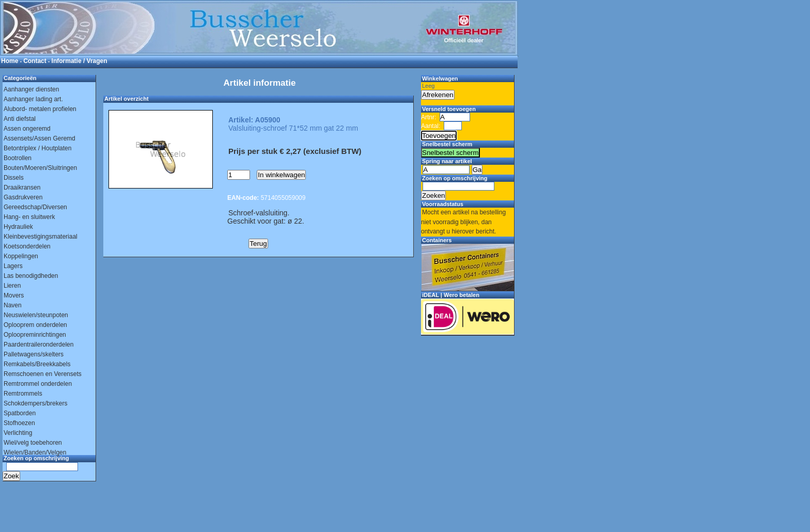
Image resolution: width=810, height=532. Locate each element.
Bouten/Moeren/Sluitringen (40, 168)
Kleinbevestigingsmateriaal (41, 237)
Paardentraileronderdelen (38, 345)
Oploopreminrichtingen (35, 335)
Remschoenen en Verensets (43, 374)
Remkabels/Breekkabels (37, 364)
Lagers (13, 266)
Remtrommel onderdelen (38, 384)
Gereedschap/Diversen (35, 207)
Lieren (12, 286)
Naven (13, 305)
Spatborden (20, 413)
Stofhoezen (19, 423)
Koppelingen (21, 256)
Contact (35, 61)
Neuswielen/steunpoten (36, 315)
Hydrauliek (18, 227)
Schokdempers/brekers (35, 403)
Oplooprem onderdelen (35, 325)
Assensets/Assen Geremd (40, 138)
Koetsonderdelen (27, 246)
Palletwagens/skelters (34, 354)
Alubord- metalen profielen (40, 109)
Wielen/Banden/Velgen (35, 452)
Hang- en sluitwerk (29, 217)
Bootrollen (18, 158)
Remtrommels (23, 394)
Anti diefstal (20, 119)
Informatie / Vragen (80, 61)
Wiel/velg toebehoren (33, 443)
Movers (14, 295)
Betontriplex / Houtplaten (37, 148)
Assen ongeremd (27, 129)
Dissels (14, 178)
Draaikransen (22, 187)
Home (10, 61)
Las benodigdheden (31, 276)
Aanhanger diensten (31, 89)
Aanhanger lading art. (33, 99)
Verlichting (18, 433)
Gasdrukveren (23, 197)
